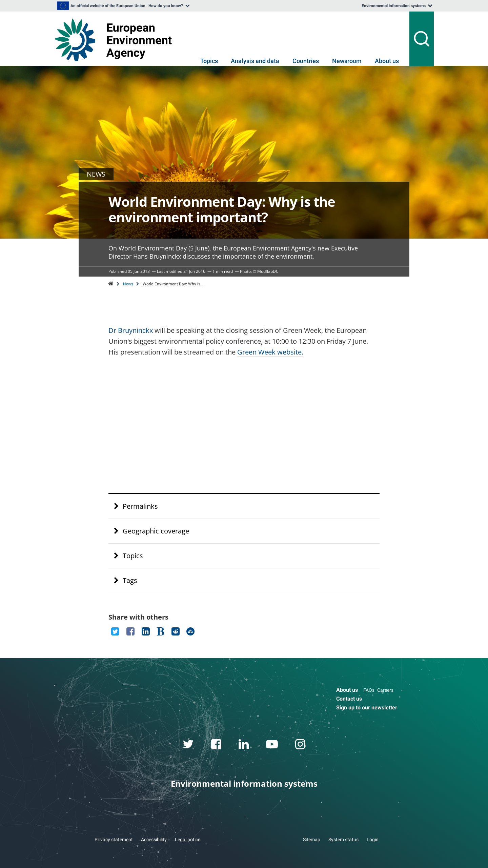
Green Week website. (270, 352)
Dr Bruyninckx (131, 330)
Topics (209, 61)
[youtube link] (272, 745)
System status (343, 840)
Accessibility (154, 840)
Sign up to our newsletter (367, 708)
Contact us (349, 699)
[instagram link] (300, 745)
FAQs (369, 690)
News (128, 284)
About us (387, 61)
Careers (385, 690)
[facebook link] (216, 745)
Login (373, 840)
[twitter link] (188, 745)
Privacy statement (114, 840)
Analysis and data (255, 61)
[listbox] (123, 6)
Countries (306, 61)
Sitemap (312, 840)
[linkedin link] (244, 745)
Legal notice (188, 840)
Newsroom (347, 61)
